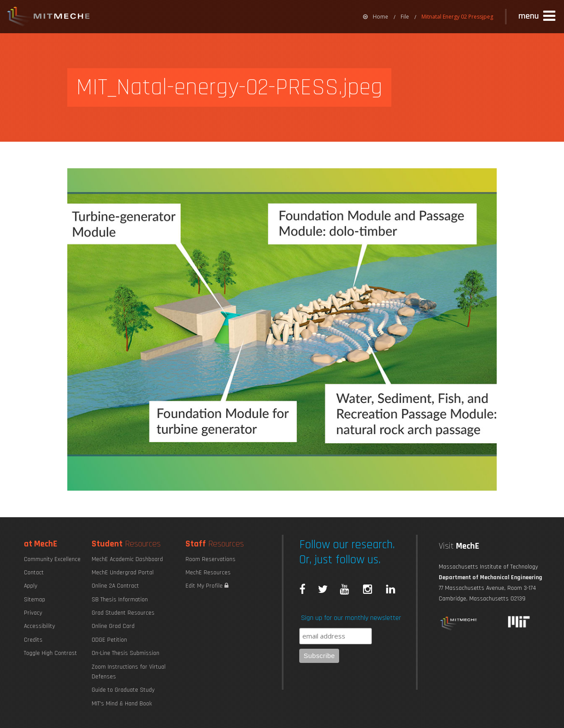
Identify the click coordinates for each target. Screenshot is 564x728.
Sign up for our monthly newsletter (351, 618)
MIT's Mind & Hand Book (122, 704)
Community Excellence (52, 559)
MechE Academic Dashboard (127, 559)
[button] (538, 16)
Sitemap (35, 600)
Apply (31, 586)
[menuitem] (376, 17)
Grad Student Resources (123, 613)
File (405, 17)
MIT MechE (49, 18)
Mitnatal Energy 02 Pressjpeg (457, 17)
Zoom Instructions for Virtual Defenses (129, 672)
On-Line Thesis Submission (126, 653)
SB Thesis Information (120, 600)
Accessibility (39, 626)
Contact (34, 573)
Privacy (33, 613)
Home (376, 17)
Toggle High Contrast (50, 653)
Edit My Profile (207, 586)
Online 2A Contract (115, 586)
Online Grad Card (113, 626)
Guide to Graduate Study (123, 690)
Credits (33, 640)
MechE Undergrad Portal (123, 573)
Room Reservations (211, 559)
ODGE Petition (109, 640)
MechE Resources (208, 573)
